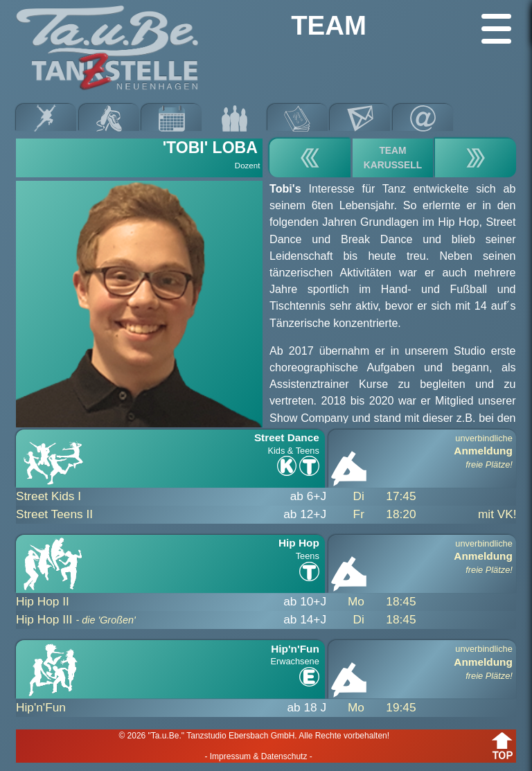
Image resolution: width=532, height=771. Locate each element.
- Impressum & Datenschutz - (258, 756)
